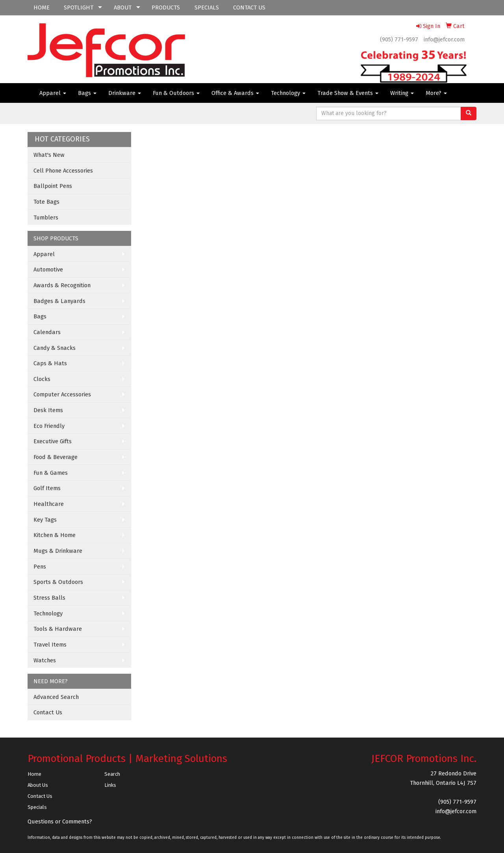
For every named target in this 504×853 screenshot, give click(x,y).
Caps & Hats (50, 363)
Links (110, 785)
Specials (37, 807)
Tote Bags (46, 202)
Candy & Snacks (55, 348)
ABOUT (123, 7)
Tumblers (46, 217)
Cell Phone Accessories (63, 171)
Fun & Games (51, 473)
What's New (49, 155)
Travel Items (50, 645)
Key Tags (45, 520)
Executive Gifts (53, 441)
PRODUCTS (166, 7)
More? (436, 93)
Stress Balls (49, 598)
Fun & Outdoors (176, 93)
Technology (288, 93)
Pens (40, 567)
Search (112, 774)
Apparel (53, 93)
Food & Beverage (56, 457)
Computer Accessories (62, 394)
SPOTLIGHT (79, 7)
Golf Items (47, 488)
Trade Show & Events (348, 93)
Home (34, 774)
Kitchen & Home (55, 535)
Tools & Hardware (58, 629)
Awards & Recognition (62, 285)
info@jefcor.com (444, 39)
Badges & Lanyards (59, 301)
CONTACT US (249, 7)
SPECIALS (207, 7)
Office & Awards (235, 93)
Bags (87, 93)
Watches (45, 660)
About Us (38, 785)
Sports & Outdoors (58, 582)
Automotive (48, 269)
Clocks (42, 379)
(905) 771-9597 (399, 39)
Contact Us (48, 712)
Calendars (47, 332)
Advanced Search (56, 697)
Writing (402, 93)
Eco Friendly (49, 426)
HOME (42, 7)
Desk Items (48, 410)
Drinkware (125, 93)
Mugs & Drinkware (58, 551)
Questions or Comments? (60, 821)
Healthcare (49, 504)
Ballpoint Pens (53, 186)
